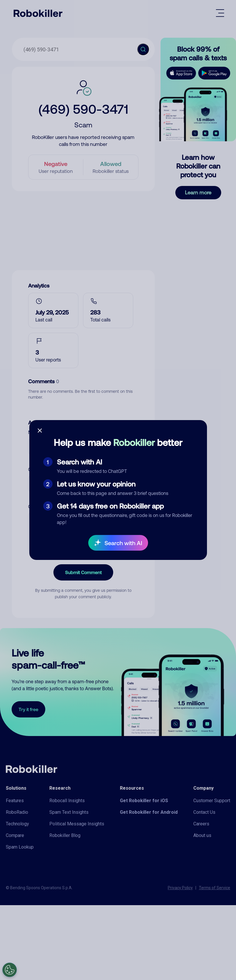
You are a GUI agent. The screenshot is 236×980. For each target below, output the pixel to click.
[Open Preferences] (10, 970)
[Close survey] (40, 431)
